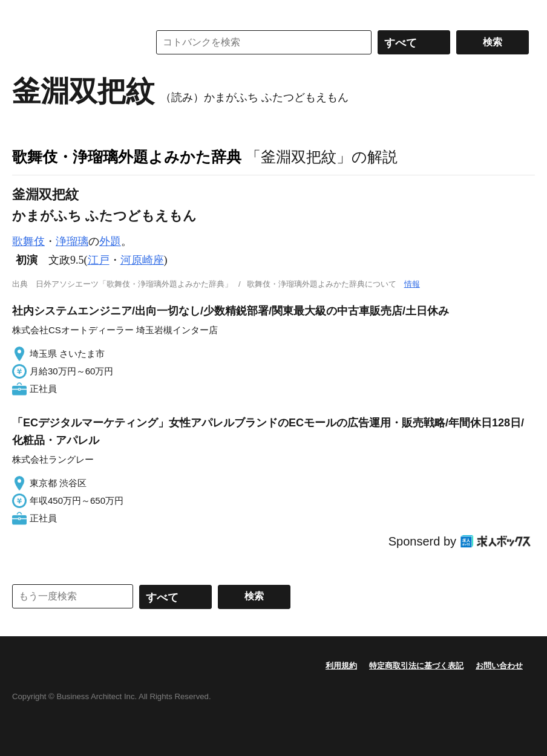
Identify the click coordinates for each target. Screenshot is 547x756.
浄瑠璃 (72, 241)
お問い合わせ (499, 666)
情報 (412, 284)
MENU (24, 12)
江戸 (99, 260)
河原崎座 (142, 260)
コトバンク (72, 42)
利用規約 (341, 666)
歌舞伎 (28, 241)
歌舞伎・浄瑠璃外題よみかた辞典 (127, 157)
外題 (110, 241)
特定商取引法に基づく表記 (416, 666)
